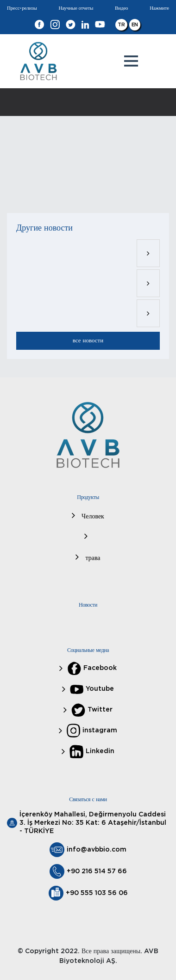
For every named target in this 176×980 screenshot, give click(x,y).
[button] (131, 61)
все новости (88, 341)
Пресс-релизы (22, 8)
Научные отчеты (76, 8)
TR (121, 25)
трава (92, 558)
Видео (121, 8)
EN (135, 25)
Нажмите (159, 8)
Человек (92, 517)
